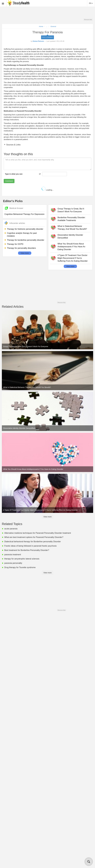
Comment (9, 181)
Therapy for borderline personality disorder (26, 240)
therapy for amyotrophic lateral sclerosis (22, 559)
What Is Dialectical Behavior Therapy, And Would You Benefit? (72, 228)
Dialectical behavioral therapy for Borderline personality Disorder (33, 542)
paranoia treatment (13, 555)
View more (25, 253)
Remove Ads (88, 20)
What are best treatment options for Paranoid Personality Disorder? (34, 537)
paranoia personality (13, 563)
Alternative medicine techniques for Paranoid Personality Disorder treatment (38, 533)
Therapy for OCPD (15, 244)
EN (91, 3)
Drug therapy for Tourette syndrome (20, 567)
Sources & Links (13, 145)
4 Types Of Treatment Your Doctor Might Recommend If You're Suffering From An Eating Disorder (73, 258)
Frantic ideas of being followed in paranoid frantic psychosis (30, 546)
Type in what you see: (14, 174)
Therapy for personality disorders (21, 248)
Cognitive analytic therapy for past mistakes (22, 235)
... (47, 26)
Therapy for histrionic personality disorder (25, 229)
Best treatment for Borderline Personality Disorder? (27, 550)
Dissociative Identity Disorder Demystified (70, 236)
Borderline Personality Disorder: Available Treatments (71, 219)
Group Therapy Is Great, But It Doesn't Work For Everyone (71, 210)
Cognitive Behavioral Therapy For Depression (24, 214)
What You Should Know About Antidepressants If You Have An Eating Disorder (71, 247)
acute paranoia (11, 529)
